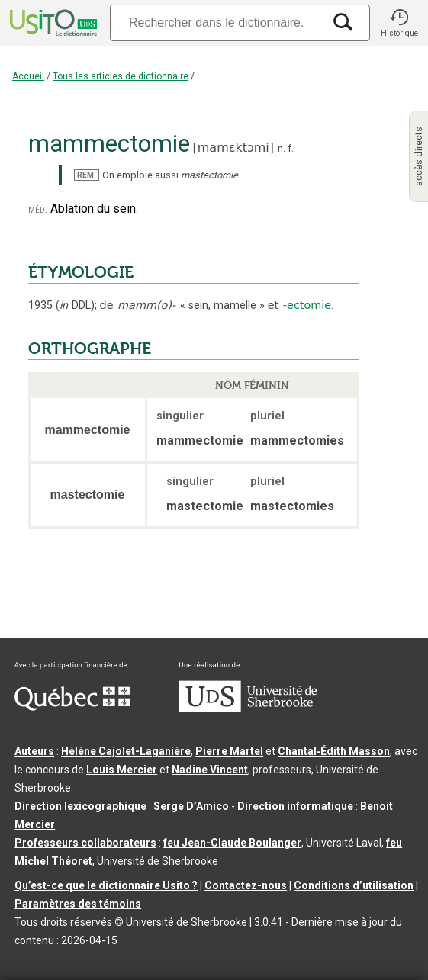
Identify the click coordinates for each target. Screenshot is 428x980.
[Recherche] (216, 22)
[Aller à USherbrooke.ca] (248, 708)
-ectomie (307, 305)
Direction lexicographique (80, 806)
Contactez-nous (246, 885)
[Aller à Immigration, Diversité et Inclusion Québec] (72, 707)
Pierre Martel (229, 751)
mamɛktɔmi (233, 148)
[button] (399, 23)
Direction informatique (295, 806)
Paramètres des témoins (78, 904)
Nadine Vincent (210, 770)
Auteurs (34, 751)
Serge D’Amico (191, 806)
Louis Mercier (122, 770)
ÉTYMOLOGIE (81, 272)
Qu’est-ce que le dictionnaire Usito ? (106, 885)
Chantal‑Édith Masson (334, 751)
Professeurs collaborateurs (85, 843)
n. (282, 148)
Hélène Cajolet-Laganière (126, 751)
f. (291, 148)
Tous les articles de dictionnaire (121, 76)
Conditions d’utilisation (354, 885)
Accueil (28, 76)
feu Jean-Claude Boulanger (232, 843)
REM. (87, 175)
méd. (38, 209)
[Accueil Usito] (52, 23)
